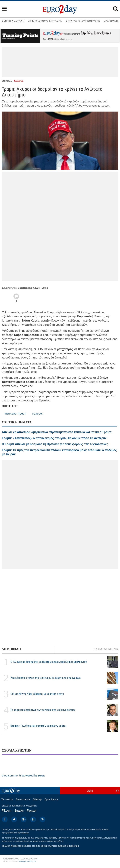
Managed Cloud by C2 (28, 861)
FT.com (7, 811)
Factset (32, 811)
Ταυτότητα (7, 799)
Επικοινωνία (23, 799)
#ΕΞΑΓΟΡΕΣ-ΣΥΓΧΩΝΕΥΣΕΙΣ (83, 21)
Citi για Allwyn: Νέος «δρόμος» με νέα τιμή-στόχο (37, 694)
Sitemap (37, 799)
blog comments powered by (23, 775)
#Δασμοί (37, 414)
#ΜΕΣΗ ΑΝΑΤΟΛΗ (13, 21)
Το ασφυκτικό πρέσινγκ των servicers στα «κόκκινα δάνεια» (43, 710)
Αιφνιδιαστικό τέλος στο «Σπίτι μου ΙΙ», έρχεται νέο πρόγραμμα (46, 678)
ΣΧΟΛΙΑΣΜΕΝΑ (106, 649)
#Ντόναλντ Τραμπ (15, 414)
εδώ (52, 39)
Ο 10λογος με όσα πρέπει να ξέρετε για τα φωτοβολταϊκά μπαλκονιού (49, 662)
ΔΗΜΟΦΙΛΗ (11, 649)
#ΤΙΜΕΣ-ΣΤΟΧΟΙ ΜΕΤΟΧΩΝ (45, 21)
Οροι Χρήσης (52, 799)
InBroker (25, 833)
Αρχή (90, 791)
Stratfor (19, 811)
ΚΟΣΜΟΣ (19, 81)
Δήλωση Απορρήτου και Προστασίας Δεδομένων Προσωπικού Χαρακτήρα (40, 846)
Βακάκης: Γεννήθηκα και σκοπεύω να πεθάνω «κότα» (39, 726)
